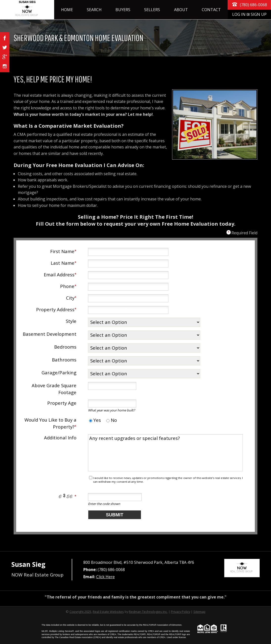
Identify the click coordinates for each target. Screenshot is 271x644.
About (181, 10)
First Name (62, 251)
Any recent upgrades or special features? (165, 453)
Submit (115, 515)
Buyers (123, 10)
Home (67, 10)
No (112, 420)
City (70, 298)
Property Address (55, 309)
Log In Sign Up (249, 14)
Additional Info (60, 438)
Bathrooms (64, 360)
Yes (95, 420)
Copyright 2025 (80, 612)
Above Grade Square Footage (54, 389)
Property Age (62, 403)
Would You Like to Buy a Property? (50, 423)
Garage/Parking (59, 372)
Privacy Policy (181, 612)
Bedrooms (65, 347)
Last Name (63, 263)
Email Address (59, 274)
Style (71, 321)
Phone (67, 286)
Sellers (152, 10)
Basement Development (50, 334)
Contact (211, 10)
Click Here (105, 577)
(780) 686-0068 (249, 4)
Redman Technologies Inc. (148, 612)
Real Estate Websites (108, 612)
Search (94, 10)
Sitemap (199, 612)
